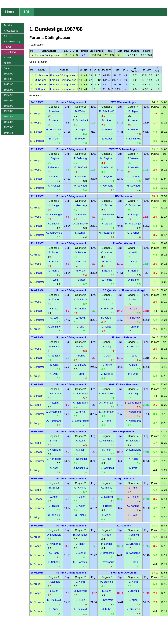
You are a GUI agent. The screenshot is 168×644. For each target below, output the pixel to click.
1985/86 (8, 127)
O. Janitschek (133, 205)
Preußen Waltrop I (124, 243)
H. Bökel (54, 488)
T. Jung (107, 346)
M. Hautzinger (80, 205)
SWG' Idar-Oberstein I (124, 573)
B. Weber (80, 111)
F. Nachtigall (133, 441)
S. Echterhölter (107, 394)
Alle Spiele (10, 36)
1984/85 (8, 133)
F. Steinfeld (54, 582)
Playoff (8, 47)
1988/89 (8, 111)
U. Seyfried (54, 158)
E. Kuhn (133, 582)
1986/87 (8, 122)
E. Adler (133, 488)
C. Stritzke (133, 346)
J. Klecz (133, 299)
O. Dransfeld (54, 535)
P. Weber (54, 111)
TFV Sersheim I (124, 196)
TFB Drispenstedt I (124, 431)
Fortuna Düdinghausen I (49, 55)
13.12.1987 (37, 243)
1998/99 (8, 79)
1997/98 (8, 84)
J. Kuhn (80, 582)
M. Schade (41, 85)
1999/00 (8, 74)
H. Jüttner (54, 299)
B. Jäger (133, 111)
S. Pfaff (54, 441)
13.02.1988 (37, 384)
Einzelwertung (12, 41)
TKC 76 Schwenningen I (124, 149)
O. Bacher (107, 205)
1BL (27, 12)
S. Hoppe (40, 89)
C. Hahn (107, 535)
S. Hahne (80, 252)
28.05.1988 (37, 573)
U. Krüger (40, 80)
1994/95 (8, 95)
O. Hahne (107, 252)
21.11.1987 (37, 149)
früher (7, 68)
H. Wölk (133, 252)
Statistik (8, 57)
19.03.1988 (37, 479)
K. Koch (80, 441)
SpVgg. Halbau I (124, 479)
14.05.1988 (37, 526)
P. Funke (54, 346)
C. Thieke (107, 488)
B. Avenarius (80, 535)
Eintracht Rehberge (124, 337)
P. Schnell (133, 535)
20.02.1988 (37, 431)
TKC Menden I (124, 526)
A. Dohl (80, 346)
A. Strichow (80, 299)
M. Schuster (42, 75)
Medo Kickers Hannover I (124, 384)
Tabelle (8, 25)
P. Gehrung (80, 158)
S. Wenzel (133, 158)
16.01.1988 (37, 290)
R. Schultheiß (107, 111)
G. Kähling (80, 488)
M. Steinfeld (107, 582)
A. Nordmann (80, 394)
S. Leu (107, 299)
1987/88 (8, 117)
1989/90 (8, 106)
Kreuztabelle (11, 31)
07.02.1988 (37, 337)
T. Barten (54, 252)
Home (10, 12)
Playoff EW (10, 52)
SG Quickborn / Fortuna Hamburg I (124, 290)
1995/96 (8, 90)
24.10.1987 (37, 102)
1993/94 (8, 101)
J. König (133, 394)
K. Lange (54, 205)
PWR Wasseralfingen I (124, 102)
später (7, 63)
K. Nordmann (54, 394)
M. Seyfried (107, 158)
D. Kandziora (107, 441)
